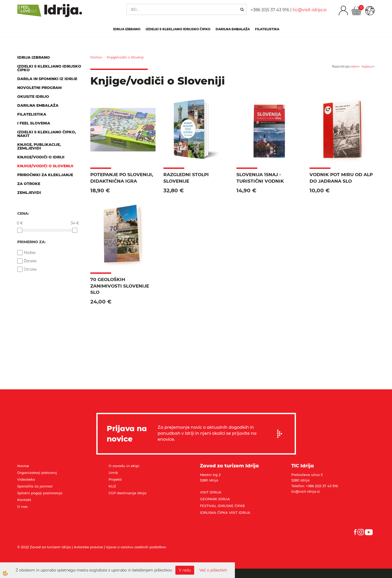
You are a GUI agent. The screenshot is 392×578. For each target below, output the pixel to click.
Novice (23, 466)
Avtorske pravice (88, 547)
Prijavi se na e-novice (281, 434)
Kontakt (24, 500)
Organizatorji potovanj (37, 473)
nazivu (368, 66)
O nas (22, 507)
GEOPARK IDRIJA (215, 499)
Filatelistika (267, 29)
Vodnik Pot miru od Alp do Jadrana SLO (341, 178)
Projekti (115, 479)
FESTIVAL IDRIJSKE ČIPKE (222, 506)
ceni (355, 66)
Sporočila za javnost (35, 486)
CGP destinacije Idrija (127, 493)
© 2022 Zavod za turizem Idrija (44, 547)
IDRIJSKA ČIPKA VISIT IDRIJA (225, 513)
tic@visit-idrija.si (310, 10)
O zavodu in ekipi (124, 466)
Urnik (113, 473)
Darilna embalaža (233, 29)
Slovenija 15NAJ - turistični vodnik (260, 178)
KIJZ (112, 486)
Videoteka (26, 479)
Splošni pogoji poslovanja (40, 493)
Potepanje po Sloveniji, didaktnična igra (122, 178)
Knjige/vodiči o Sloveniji (125, 57)
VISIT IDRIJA (211, 492)
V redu (185, 570)
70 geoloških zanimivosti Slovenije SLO (120, 286)
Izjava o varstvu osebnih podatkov (136, 547)
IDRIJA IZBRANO (127, 29)
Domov (96, 57)
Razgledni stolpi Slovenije (186, 178)
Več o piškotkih (213, 570)
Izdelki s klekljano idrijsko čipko (178, 29)
